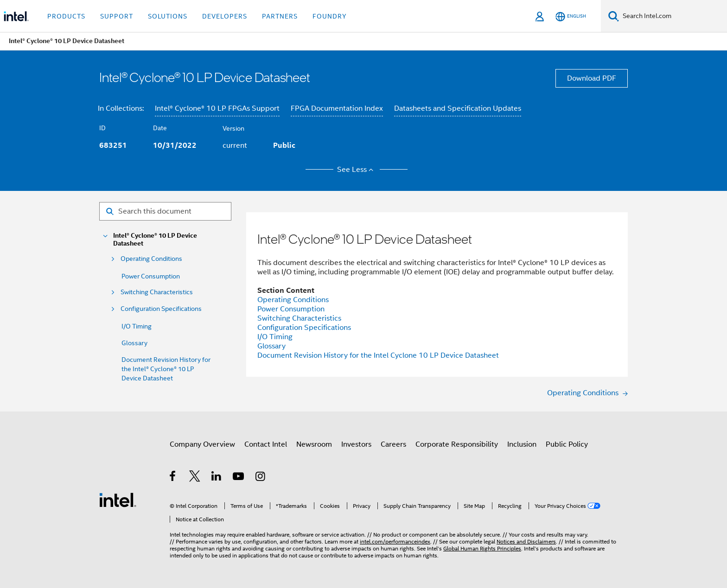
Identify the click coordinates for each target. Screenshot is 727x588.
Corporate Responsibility (457, 444)
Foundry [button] (330, 16)
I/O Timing (137, 326)
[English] (571, 16)
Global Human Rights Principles (482, 548)
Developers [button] (225, 16)
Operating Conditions (151, 259)
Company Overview (202, 444)
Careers (393, 444)
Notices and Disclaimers (526, 541)
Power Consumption (151, 276)
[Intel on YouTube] (239, 478)
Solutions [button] (168, 16)
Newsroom (314, 444)
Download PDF (592, 78)
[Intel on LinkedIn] (217, 478)
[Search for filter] (165, 211)
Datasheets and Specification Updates (458, 108)
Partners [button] (280, 16)
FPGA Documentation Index (337, 108)
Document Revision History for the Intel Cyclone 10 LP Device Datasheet (378, 355)
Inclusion (522, 444)
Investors (356, 444)
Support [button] (117, 16)
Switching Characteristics (157, 292)
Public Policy (567, 444)
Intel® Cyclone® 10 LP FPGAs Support (217, 108)
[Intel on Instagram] (261, 478)
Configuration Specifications (161, 309)
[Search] (614, 16)
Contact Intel (266, 444)
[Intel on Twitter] (195, 478)
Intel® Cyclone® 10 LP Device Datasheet (155, 240)
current (235, 145)
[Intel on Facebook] (173, 478)
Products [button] (66, 16)
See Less (357, 170)
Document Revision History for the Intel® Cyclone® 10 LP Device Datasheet (166, 369)
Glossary (134, 343)
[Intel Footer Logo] (118, 499)
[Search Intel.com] (673, 16)
